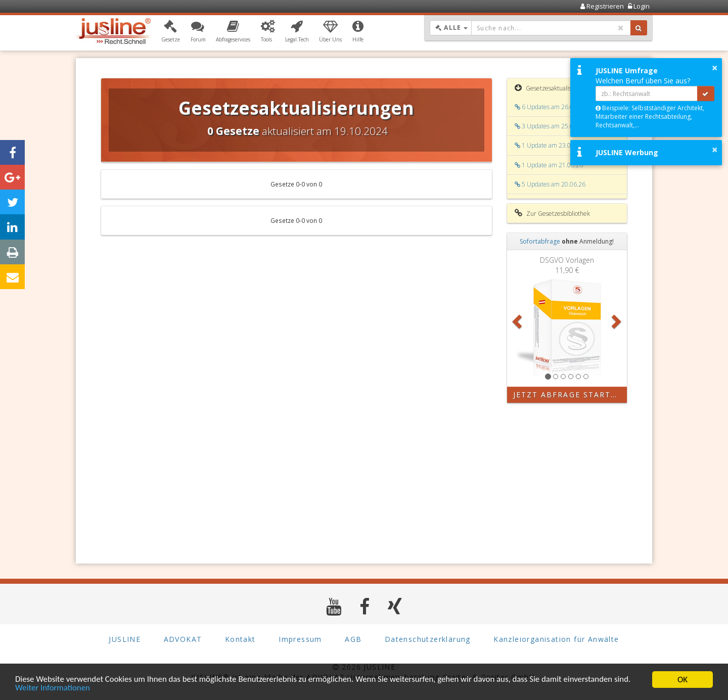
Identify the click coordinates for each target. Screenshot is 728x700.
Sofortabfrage (540, 241)
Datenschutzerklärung (428, 639)
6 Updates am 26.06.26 (550, 107)
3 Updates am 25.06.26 (550, 126)
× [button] (715, 68)
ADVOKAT (183, 639)
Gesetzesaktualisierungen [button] (555, 88)
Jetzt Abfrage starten (568, 394)
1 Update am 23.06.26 (549, 145)
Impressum (300, 639)
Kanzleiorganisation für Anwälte (556, 639)
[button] (171, 32)
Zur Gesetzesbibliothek (552, 213)
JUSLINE (125, 639)
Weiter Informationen (53, 689)
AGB (353, 639)
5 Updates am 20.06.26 (550, 184)
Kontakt (240, 639)
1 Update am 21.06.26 (549, 165)
